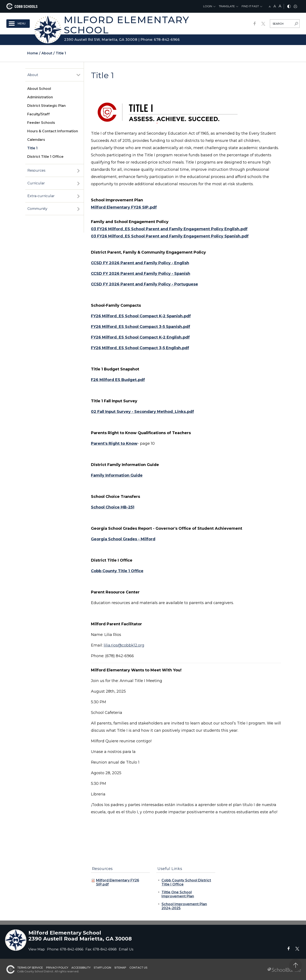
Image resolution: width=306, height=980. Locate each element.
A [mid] (275, 6)
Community (37, 209)
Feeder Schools (41, 123)
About (33, 75)
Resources (36, 170)
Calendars (36, 140)
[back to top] (295, 965)
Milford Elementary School (127, 25)
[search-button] (296, 24)
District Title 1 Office (45, 157)
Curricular (36, 183)
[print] (295, 7)
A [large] (280, 6)
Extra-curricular (41, 196)
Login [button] (208, 6)
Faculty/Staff (38, 114)
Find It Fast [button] (250, 6)
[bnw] (289, 7)
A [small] (270, 6)
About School (39, 89)
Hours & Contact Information (53, 131)
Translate (227, 6)
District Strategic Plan (46, 106)
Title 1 (32, 148)
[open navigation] (18, 24)
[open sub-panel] (78, 75)
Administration (40, 97)
